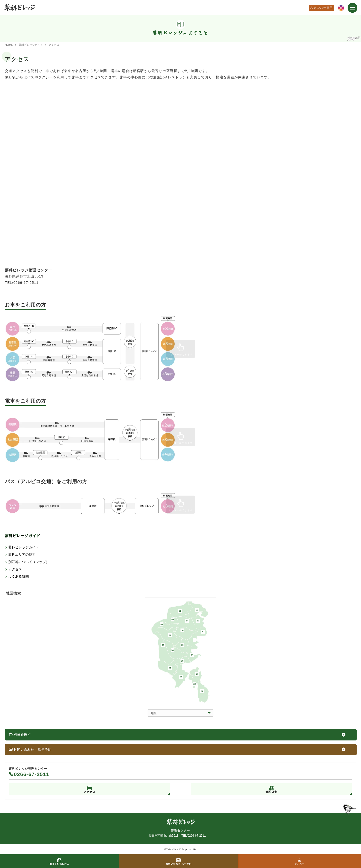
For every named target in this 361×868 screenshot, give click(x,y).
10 (182, 630)
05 (173, 619)
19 (197, 674)
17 (170, 668)
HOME (9, 45)
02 (197, 610)
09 (182, 645)
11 (195, 640)
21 (202, 691)
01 (180, 611)
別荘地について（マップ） (29, 562)
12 (203, 632)
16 (182, 661)
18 (181, 677)
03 (198, 621)
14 (192, 655)
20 (195, 684)
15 (173, 650)
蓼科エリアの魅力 (22, 555)
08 (170, 635)
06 (162, 624)
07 (163, 645)
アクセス (15, 569)
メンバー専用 (323, 8)
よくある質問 (19, 577)
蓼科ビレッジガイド (31, 45)
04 (187, 621)
